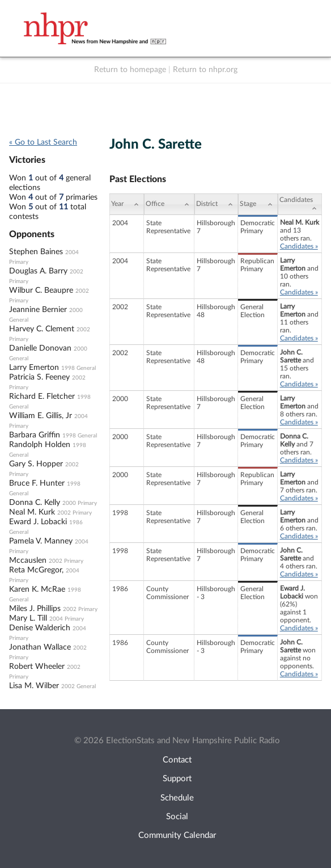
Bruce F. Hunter (37, 483)
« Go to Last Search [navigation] (43, 142)
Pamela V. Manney (41, 541)
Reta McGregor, (36, 570)
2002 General (78, 686)
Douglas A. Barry (38, 271)
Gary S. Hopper (36, 464)
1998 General (78, 368)
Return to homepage (130, 70)
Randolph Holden (40, 445)
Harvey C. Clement (42, 329)
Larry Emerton (34, 368)
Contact (177, 760)
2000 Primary (80, 503)
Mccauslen (28, 561)
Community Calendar (177, 835)
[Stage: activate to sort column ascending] (258, 204)
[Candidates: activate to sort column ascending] (300, 204)
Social (177, 817)
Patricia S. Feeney (39, 377)
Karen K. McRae (37, 589)
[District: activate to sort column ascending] (216, 204)
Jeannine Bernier (38, 310)
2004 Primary (67, 619)
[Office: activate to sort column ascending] (169, 204)
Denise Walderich (40, 628)
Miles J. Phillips (35, 609)
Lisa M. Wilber (34, 686)
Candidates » (299, 246)
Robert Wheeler (37, 667)
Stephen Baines (36, 252)
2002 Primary (75, 513)
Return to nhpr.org (205, 70)
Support (177, 779)
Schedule (177, 798)
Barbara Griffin (35, 435)
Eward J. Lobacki (38, 522)
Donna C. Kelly (35, 503)
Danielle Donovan (40, 348)
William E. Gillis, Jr (41, 416)
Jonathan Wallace (40, 647)
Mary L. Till (28, 618)
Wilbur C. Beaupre (41, 290)
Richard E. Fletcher (42, 397)
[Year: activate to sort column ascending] (127, 204)
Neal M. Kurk (32, 512)
